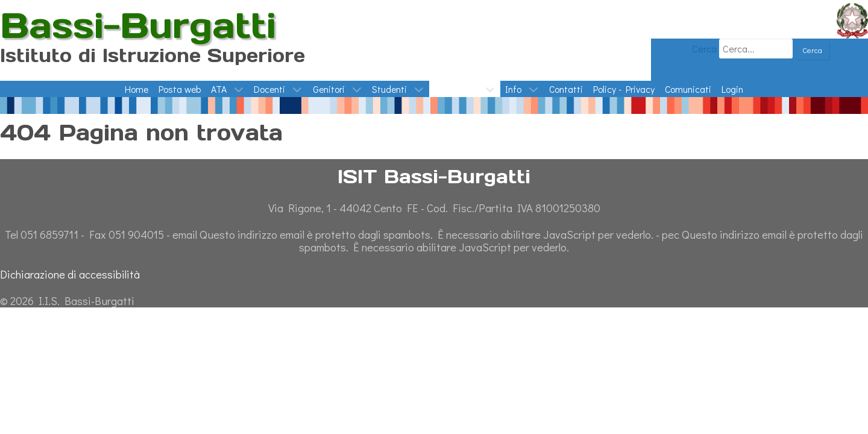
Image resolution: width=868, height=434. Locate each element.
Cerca (703, 49)
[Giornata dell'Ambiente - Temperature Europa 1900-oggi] (434, 104)
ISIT (9, 8)
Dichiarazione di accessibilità (70, 274)
